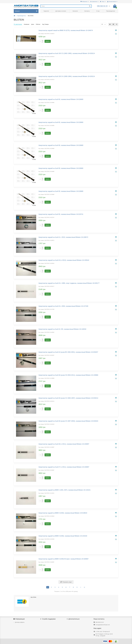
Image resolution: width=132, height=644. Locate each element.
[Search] (66, 6)
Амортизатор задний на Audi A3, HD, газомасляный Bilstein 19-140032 (62, 329)
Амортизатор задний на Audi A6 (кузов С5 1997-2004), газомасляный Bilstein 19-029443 (68, 421)
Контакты (87, 11)
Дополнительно (73, 619)
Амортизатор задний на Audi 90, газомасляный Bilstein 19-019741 (61, 214)
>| (84, 587)
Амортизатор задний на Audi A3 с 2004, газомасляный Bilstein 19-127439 (63, 306)
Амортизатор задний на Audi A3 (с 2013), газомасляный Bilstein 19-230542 (64, 260)
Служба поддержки (48, 619)
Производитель (22, 16)
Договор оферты (20, 622)
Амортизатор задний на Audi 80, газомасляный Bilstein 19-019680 (61, 99)
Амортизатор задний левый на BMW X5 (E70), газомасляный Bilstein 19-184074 (66, 30)
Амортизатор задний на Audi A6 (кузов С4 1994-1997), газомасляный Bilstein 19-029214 (68, 398)
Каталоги (75, 11)
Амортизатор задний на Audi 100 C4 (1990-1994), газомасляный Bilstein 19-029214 (67, 76)
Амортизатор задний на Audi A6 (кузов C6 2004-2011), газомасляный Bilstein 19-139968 (68, 375)
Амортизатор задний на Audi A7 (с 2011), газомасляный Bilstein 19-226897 (64, 467)
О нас (98, 11)
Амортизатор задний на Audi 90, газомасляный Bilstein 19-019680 (61, 145)
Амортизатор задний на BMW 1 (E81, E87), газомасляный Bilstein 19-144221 (65, 490)
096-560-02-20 (100, 622)
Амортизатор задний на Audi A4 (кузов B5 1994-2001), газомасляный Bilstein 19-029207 (68, 352)
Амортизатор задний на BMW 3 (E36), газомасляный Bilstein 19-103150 (63, 536)
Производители (111, 11)
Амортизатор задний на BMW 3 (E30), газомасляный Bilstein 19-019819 (63, 513)
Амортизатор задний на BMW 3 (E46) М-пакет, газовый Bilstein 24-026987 (64, 559)
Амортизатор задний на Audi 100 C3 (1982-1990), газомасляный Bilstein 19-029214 (67, 53)
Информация (19, 619)
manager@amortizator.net (103, 625)
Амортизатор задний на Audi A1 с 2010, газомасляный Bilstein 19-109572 (63, 237)
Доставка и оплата (61, 11)
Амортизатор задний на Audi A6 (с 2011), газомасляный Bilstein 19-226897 (64, 444)
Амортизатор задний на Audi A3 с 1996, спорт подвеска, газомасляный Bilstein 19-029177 (69, 283)
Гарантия (46, 11)
